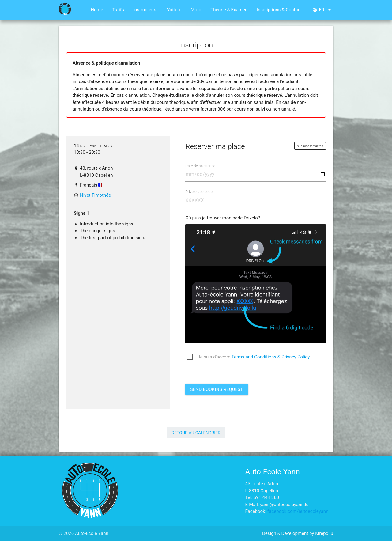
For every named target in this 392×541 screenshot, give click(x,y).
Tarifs (118, 10)
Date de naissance (200, 166)
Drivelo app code (199, 191)
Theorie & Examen (229, 10)
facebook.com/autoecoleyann (298, 511)
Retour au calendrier (196, 433)
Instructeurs (145, 10)
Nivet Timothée (95, 195)
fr (323, 10)
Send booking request (217, 389)
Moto (196, 10)
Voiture (174, 10)
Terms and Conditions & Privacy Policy (271, 357)
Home (97, 10)
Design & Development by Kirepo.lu (298, 533)
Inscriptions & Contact (279, 10)
